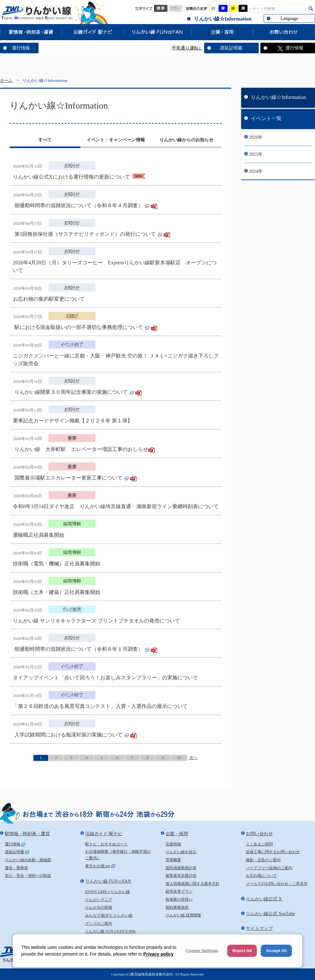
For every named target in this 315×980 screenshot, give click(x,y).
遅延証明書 (231, 48)
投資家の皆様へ (179, 899)
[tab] (45, 141)
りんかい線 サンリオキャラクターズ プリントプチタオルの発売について (96, 621)
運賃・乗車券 (16, 868)
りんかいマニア (99, 900)
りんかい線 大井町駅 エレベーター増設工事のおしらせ (81, 449)
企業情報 (173, 844)
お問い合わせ (284, 32)
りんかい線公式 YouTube (270, 914)
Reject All (242, 951)
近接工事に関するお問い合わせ (273, 852)
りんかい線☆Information (223, 19)
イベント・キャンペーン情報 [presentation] (116, 140)
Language (289, 18)
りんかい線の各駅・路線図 (28, 860)
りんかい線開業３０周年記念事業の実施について (72, 392)
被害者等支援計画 (181, 876)
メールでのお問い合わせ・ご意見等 (277, 884)
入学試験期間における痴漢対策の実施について (69, 735)
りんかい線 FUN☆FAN (157, 32)
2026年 (256, 137)
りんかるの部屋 (99, 907)
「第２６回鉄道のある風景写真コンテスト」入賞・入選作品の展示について (100, 706)
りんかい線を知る (181, 852)
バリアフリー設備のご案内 (269, 868)
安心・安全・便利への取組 (28, 876)
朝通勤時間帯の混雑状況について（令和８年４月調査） (79, 205)
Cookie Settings (202, 951)
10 (179, 758)
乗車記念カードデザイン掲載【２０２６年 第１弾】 (73, 421)
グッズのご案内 (99, 923)
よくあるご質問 (259, 844)
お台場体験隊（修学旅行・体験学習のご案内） (118, 855)
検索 (311, 9)
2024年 (256, 171)
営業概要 (173, 860)
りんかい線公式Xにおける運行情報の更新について (72, 177)
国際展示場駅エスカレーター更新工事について (69, 478)
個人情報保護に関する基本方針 (193, 884)
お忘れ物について (261, 876)
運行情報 (21, 48)
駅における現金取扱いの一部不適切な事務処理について (79, 327)
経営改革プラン (179, 891)
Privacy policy (158, 954)
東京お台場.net (98, 866)
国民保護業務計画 (181, 868)
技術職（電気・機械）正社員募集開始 (57, 564)
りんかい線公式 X (264, 899)
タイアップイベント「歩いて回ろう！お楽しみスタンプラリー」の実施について (105, 678)
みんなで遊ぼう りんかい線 (109, 915)
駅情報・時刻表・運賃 (31, 32)
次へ (194, 758)
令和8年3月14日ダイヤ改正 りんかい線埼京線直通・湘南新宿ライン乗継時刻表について (116, 506)
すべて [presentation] (45, 140)
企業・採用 (222, 32)
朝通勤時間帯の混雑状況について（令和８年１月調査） (79, 649)
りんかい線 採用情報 (183, 915)
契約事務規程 (177, 907)
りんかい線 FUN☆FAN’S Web (110, 931)
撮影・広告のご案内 (263, 860)
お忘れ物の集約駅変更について (49, 299)
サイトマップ (259, 928)
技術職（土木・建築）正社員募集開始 (57, 592)
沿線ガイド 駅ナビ (93, 32)
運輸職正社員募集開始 (39, 535)
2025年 (256, 154)
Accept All (276, 951)
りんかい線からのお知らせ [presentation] (186, 140)
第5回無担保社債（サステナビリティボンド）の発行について (86, 234)
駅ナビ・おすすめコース (106, 844)
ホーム (6, 81)
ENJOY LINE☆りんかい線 (108, 892)
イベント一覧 (266, 118)
